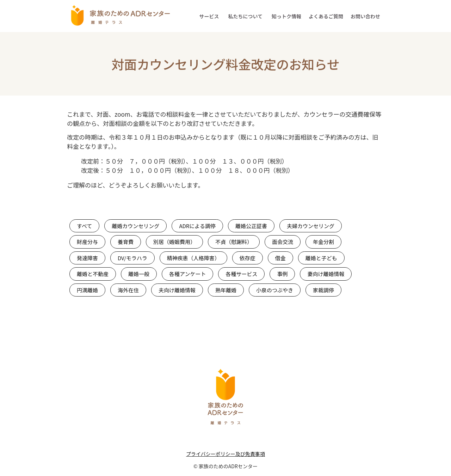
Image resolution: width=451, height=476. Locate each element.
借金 (280, 258)
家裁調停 (323, 290)
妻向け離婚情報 (326, 274)
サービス (209, 16)
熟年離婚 (226, 290)
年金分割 (323, 242)
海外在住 (128, 290)
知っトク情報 (286, 16)
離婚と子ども (321, 258)
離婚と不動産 (93, 274)
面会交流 (283, 242)
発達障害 (87, 258)
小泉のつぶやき (275, 290)
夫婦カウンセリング (311, 226)
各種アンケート (187, 274)
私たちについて (245, 16)
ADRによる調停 (197, 226)
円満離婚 (87, 290)
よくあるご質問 (326, 16)
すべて (84, 226)
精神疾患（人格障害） (193, 258)
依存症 (248, 258)
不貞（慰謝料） (234, 242)
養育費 (126, 242)
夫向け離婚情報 (177, 290)
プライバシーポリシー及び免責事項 (225, 454)
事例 (282, 274)
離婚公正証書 (251, 226)
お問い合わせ (365, 16)
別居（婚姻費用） (174, 242)
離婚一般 (139, 274)
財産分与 (87, 242)
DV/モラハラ (132, 258)
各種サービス (241, 274)
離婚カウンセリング (135, 226)
